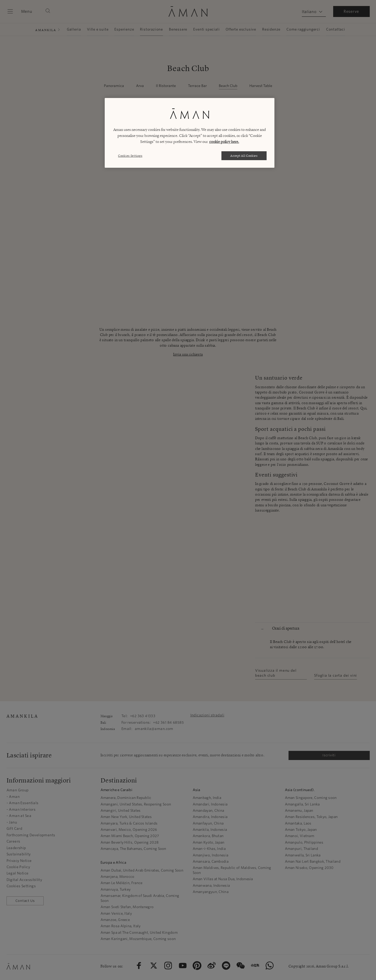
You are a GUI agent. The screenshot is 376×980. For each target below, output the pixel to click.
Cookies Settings (130, 156)
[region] (190, 133)
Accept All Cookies (244, 156)
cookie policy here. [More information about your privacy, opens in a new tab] (224, 142)
